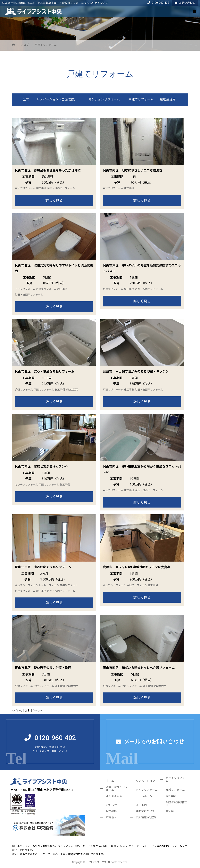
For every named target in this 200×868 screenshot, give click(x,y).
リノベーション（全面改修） (57, 99)
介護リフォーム (24, 390)
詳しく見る (54, 200)
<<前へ (17, 711)
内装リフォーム (69, 585)
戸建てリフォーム (141, 99)
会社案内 (171, 796)
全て (26, 99)
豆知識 (170, 811)
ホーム (110, 781)
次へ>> (37, 711)
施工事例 (41, 188)
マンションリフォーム (104, 99)
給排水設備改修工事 (177, 804)
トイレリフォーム (25, 289)
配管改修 (111, 811)
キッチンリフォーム (26, 485)
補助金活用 (168, 99)
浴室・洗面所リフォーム (61, 188)
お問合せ (111, 817)
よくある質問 (114, 796)
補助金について (145, 811)
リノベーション (145, 781)
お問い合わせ (185, 3)
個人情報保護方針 (147, 817)
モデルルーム (144, 796)
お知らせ (111, 805)
